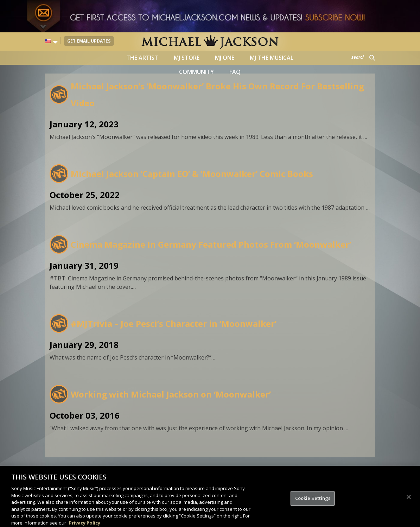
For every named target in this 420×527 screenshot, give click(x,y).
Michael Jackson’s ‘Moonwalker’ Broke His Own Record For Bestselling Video (217, 94)
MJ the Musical (272, 58)
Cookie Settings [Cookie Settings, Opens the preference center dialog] (313, 504)
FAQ (235, 72)
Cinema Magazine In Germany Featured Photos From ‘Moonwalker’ (211, 244)
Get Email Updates (89, 41)
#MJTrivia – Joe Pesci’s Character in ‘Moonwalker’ (174, 323)
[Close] (409, 503)
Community (196, 72)
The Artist (142, 58)
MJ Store (187, 58)
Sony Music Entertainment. (248, 471)
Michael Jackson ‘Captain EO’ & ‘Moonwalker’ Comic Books (192, 174)
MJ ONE (225, 58)
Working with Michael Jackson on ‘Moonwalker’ (171, 394)
